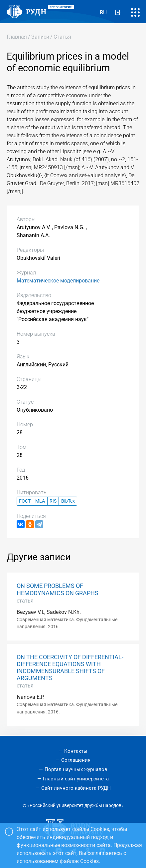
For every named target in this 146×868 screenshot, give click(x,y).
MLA (40, 501)
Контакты (76, 751)
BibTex (68, 501)
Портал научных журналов (76, 769)
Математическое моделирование (58, 281)
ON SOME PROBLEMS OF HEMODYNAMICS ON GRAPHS (58, 589)
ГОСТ (25, 501)
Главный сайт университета (76, 779)
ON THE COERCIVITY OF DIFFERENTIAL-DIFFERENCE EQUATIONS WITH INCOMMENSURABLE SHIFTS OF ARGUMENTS (70, 668)
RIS (53, 501)
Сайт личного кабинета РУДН (76, 788)
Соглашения (76, 760)
